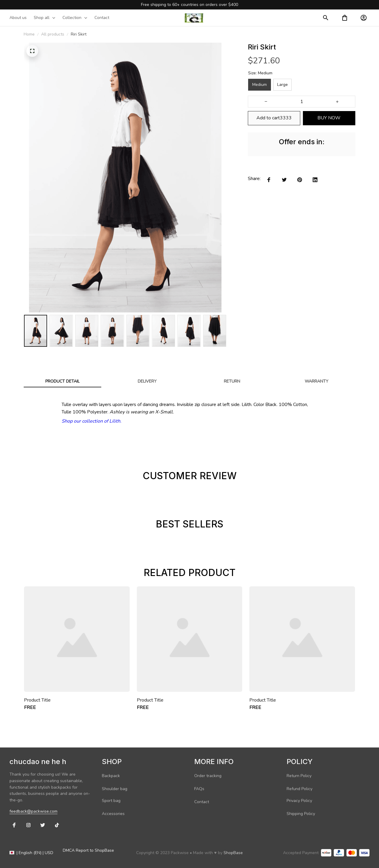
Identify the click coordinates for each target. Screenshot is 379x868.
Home (29, 34)
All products (53, 34)
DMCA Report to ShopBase (88, 850)
